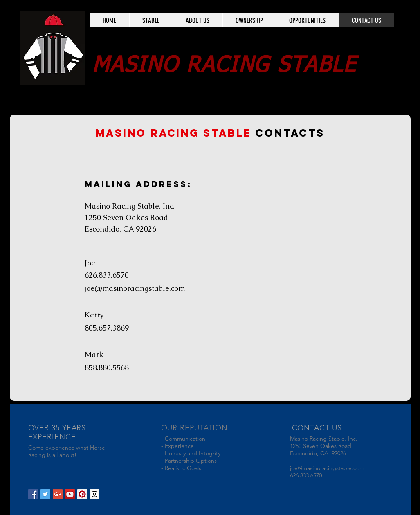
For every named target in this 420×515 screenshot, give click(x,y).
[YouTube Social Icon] (70, 494)
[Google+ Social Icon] (58, 494)
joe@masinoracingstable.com (135, 288)
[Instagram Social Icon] (94, 494)
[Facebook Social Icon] (33, 494)
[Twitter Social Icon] (45, 494)
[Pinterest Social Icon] (82, 494)
